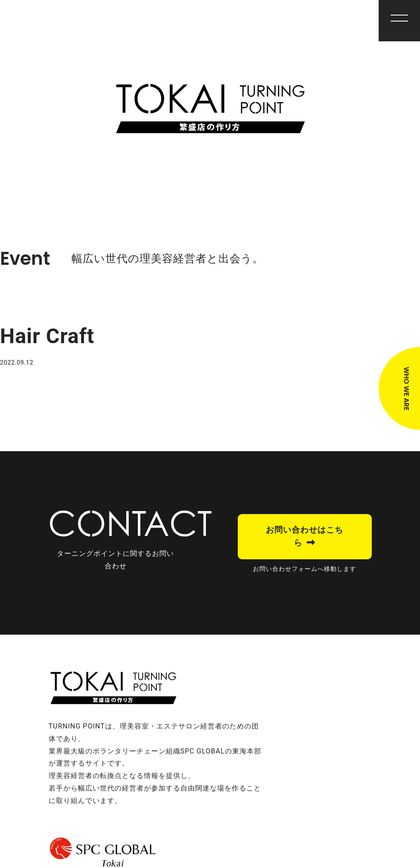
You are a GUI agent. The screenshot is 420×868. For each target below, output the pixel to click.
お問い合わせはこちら (305, 536)
